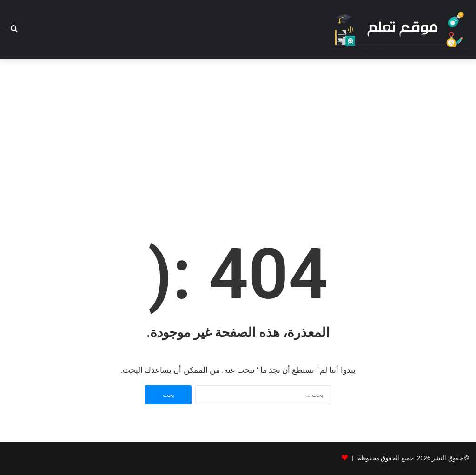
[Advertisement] (238, 133)
